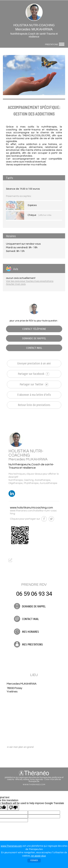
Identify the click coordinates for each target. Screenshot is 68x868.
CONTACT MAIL (34, 348)
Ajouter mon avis (16, 284)
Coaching (29, 480)
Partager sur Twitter (34, 384)
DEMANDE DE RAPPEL (34, 338)
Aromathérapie (43, 480)
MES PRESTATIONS (28, 644)
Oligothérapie (16, 483)
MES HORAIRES (26, 632)
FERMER (34, 860)
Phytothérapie (31, 483)
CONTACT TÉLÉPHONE (34, 329)
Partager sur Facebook (34, 374)
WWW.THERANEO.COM (34, 785)
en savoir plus (38, 856)
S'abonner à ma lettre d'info (34, 395)
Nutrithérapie (16, 480)
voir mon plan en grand (20, 747)
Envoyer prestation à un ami (34, 363)
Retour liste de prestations (34, 405)
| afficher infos (45, 215)
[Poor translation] (13, 808)
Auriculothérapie (49, 483)
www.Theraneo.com (11, 846)
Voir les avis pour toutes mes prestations (30, 281)
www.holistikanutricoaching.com (31, 508)
